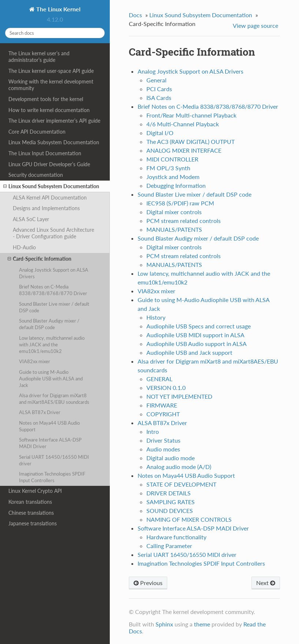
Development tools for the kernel (46, 99)
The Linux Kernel (58, 9)
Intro (153, 431)
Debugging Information (176, 185)
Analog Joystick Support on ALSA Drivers (54, 273)
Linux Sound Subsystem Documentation (51, 186)
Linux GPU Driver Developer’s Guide (49, 164)
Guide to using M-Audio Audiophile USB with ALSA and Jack (51, 379)
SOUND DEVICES (170, 511)
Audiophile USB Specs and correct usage (199, 326)
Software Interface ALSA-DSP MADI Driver (50, 443)
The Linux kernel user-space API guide (51, 71)
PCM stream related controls (184, 221)
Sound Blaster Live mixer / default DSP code (54, 307)
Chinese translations (31, 513)
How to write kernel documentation (49, 110)
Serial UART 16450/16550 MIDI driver (54, 460)
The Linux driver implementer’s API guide (54, 121)
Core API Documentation (37, 132)
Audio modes (163, 449)
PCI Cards (159, 89)
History (156, 317)
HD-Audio (24, 247)
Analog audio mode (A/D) (179, 467)
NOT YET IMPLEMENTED (179, 396)
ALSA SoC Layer (31, 219)
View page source (255, 25)
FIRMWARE (162, 405)
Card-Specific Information (40, 259)
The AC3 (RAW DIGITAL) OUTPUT (190, 142)
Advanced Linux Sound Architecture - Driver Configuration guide (53, 233)
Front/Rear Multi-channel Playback (191, 115)
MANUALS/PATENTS (174, 229)
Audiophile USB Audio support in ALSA (197, 344)
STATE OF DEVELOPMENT (181, 484)
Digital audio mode (171, 458)
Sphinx (164, 624)
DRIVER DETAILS (169, 493)
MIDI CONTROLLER (172, 159)
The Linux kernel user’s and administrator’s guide (39, 57)
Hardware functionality (176, 537)
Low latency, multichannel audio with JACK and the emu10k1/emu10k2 (52, 345)
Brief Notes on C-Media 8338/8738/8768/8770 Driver (53, 290)
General (156, 80)
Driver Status (163, 440)
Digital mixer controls (174, 212)
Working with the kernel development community (51, 85)
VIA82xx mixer (35, 361)
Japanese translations (33, 523)
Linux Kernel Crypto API (35, 491)
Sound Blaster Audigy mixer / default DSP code (49, 324)
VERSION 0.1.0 (166, 388)
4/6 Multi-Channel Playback (183, 124)
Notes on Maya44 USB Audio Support (49, 426)
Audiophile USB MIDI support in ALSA (195, 335)
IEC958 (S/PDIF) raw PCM (180, 203)
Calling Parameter (169, 546)
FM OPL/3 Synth (168, 168)
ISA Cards (159, 98)
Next (266, 583)
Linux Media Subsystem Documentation (54, 142)
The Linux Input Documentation (45, 153)
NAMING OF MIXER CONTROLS (189, 519)
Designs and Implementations (46, 208)
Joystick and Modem (173, 177)
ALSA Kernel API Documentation (50, 198)
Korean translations (30, 502)
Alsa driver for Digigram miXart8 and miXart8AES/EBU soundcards (54, 399)
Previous (148, 583)
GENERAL (159, 379)
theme (202, 624)
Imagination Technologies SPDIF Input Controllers (52, 477)
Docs (135, 15)
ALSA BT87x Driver (40, 412)
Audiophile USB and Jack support (189, 352)
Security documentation (36, 175)
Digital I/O (160, 133)
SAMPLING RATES (171, 502)
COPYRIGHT (163, 414)
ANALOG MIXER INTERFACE (184, 150)
